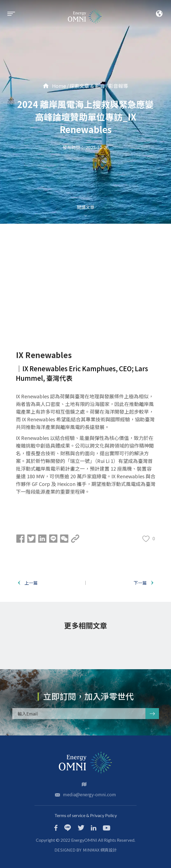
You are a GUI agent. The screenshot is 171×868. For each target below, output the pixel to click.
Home (54, 86)
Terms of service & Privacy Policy (86, 815)
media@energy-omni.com (89, 794)
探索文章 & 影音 (87, 86)
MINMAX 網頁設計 (100, 850)
